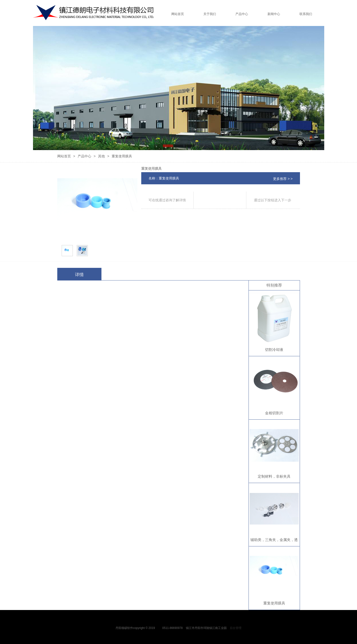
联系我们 (306, 14)
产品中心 (242, 14)
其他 (101, 156)
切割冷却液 (274, 350)
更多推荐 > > (283, 179)
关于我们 (210, 14)
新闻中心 (274, 14)
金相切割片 (274, 413)
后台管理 (236, 628)
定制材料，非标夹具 (274, 476)
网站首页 (178, 14)
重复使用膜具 (274, 603)
